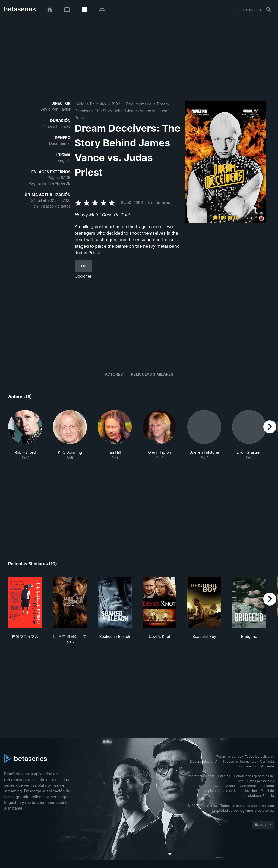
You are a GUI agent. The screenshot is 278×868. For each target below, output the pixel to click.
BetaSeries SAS (210, 786)
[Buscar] (269, 10)
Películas (98, 104)
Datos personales (260, 781)
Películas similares (152, 374)
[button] (25, 435)
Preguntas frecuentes (240, 761)
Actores (114, 374)
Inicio (79, 104)
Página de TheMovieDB (50, 183)
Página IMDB (59, 178)
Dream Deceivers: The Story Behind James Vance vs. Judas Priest (122, 111)
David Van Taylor (56, 109)
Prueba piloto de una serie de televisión (227, 791)
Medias (231, 786)
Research (267, 786)
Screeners (248, 786)
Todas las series (229, 756)
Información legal (201, 776)
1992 (116, 104)
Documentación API (205, 761)
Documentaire (139, 104)
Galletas (224, 776)
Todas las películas (259, 756)
